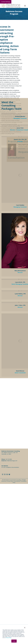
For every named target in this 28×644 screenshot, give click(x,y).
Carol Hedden (20, 143)
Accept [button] (14, 641)
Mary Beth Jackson (20, 209)
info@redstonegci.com (12, 461)
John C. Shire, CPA (20, 243)
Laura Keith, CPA (20, 220)
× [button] (25, 628)
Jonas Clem (20, 66)
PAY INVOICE (5, 466)
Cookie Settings (6, 2)
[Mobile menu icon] (25, 6)
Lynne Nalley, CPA (20, 232)
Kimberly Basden (20, 54)
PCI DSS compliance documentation (10, 467)
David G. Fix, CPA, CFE (20, 77)
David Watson (20, 309)
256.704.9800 (9, 459)
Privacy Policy (9, 638)
